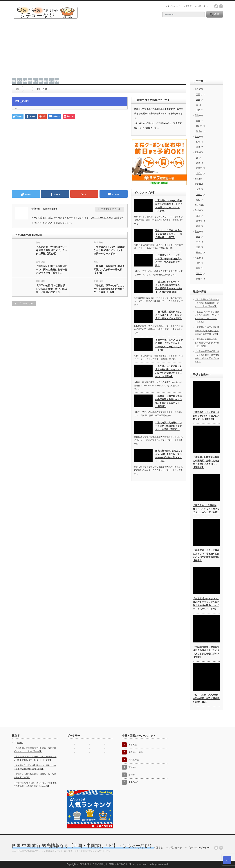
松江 (198, 147)
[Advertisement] (117, 50)
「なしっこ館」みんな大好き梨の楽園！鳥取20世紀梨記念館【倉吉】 (206, 698)
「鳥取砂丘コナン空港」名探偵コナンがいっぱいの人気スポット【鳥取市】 (206, 416)
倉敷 (198, 121)
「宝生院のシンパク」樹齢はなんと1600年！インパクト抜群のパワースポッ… (109, 250)
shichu (36, 209)
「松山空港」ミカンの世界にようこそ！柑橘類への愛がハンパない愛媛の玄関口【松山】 (206, 555)
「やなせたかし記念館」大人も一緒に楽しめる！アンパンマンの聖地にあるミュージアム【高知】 (169, 371)
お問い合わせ (203, 6)
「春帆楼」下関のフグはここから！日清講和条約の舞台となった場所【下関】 (109, 289)
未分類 (198, 205)
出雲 (198, 142)
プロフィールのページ (102, 218)
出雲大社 (133, 745)
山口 (35, 81)
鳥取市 (199, 279)
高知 (51, 81)
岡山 (14, 81)
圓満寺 (132, 775)
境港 (198, 268)
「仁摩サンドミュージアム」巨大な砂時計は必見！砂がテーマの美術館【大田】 (169, 260)
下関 (96, 281)
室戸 (198, 242)
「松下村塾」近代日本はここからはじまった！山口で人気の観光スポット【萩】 (169, 315)
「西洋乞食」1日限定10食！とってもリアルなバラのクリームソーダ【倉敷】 (206, 509)
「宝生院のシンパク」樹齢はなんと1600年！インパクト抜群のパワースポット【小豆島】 (169, 206)
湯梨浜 (199, 273)
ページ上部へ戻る (227, 860)
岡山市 (199, 126)
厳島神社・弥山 (136, 752)
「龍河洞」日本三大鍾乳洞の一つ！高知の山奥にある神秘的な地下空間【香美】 (207, 331)
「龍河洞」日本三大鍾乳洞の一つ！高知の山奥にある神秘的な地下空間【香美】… (51, 270)
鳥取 (25, 81)
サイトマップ (174, 6)
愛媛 (57, 81)
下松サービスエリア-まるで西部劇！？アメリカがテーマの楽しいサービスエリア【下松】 (169, 345)
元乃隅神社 (134, 760)
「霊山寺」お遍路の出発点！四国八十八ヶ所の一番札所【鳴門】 (109, 270)
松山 (198, 200)
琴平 (198, 216)
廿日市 (199, 173)
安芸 (198, 237)
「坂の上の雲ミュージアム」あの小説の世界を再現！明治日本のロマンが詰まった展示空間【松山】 (169, 287)
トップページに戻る (24, 303)
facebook (221, 6)
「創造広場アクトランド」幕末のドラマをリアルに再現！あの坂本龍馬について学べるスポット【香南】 (206, 604)
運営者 (189, 6)
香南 (38, 262)
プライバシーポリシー (198, 848)
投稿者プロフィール (111, 209)
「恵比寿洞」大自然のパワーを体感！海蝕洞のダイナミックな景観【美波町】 (51, 250)
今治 (198, 189)
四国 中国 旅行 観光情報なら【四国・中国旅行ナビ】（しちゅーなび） (83, 846)
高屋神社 (133, 767)
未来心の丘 (134, 782)
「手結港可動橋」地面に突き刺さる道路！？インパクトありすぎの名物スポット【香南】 (206, 652)
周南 (198, 100)
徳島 (41, 81)
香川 (46, 81)
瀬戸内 (199, 131)
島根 (30, 81)
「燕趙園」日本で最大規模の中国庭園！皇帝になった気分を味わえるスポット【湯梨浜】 (169, 401)
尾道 (198, 163)
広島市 (199, 168)
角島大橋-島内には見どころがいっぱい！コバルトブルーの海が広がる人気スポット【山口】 (169, 456)
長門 (198, 110)
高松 (101, 242)
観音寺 (199, 221)
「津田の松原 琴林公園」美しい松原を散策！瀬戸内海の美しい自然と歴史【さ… (51, 289)
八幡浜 (199, 195)
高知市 (199, 252)
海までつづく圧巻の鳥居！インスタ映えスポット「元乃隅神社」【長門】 (169, 234)
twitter (216, 6)
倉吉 (198, 263)
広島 (19, 81)
